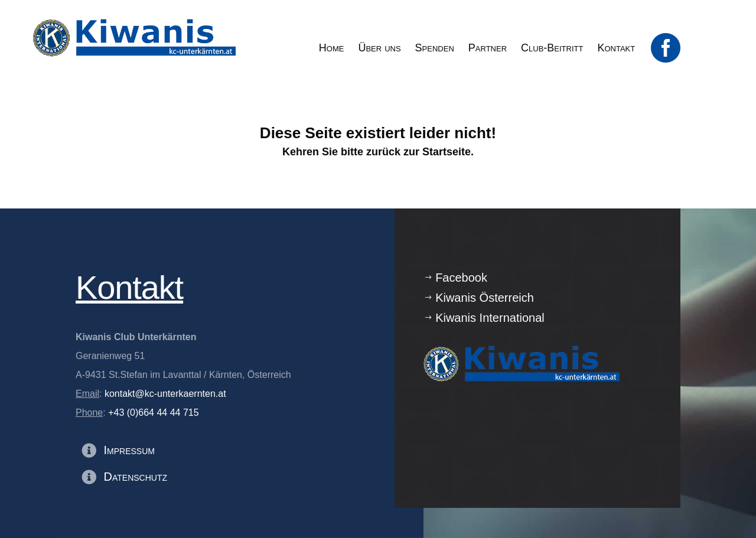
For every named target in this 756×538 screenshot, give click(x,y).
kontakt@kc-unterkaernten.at (165, 394)
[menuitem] (332, 48)
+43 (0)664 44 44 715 (153, 413)
